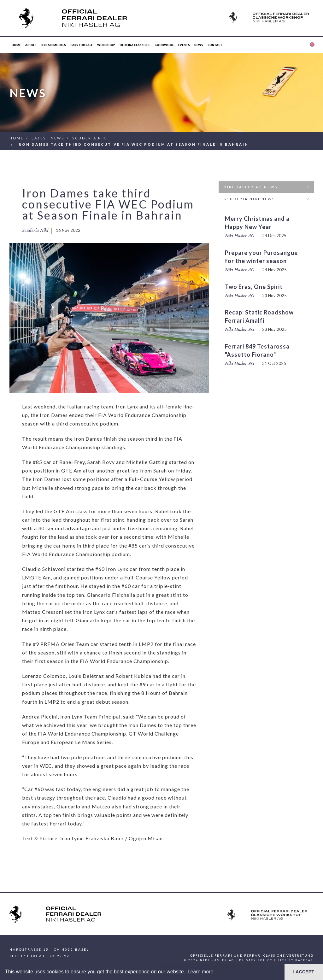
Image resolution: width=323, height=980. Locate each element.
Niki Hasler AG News (267, 187)
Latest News (48, 138)
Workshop (106, 45)
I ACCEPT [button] (304, 972)
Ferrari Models (53, 45)
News (199, 45)
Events (184, 45)
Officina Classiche (135, 45)
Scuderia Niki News (267, 199)
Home (16, 45)
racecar (304, 960)
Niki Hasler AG (240, 236)
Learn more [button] (201, 972)
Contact (215, 45)
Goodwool (164, 45)
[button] (312, 45)
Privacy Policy (256, 960)
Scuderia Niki (90, 138)
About (31, 45)
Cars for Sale (82, 45)
